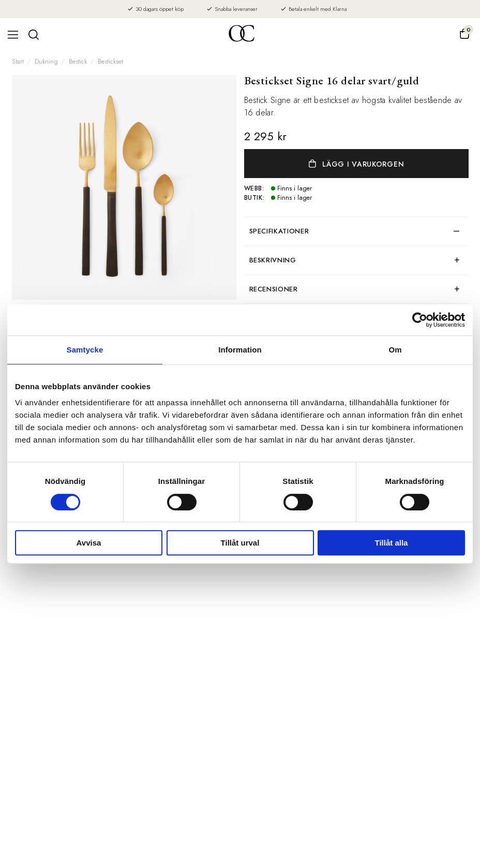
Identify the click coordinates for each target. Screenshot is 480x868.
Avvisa (89, 543)
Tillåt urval (240, 543)
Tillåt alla (392, 543)
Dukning (46, 62)
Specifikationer (279, 231)
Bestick (78, 62)
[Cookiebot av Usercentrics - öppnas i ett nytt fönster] (420, 320)
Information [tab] (240, 350)
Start (18, 62)
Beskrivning (273, 260)
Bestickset (110, 62)
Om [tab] (395, 350)
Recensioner (274, 289)
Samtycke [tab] (85, 350)
